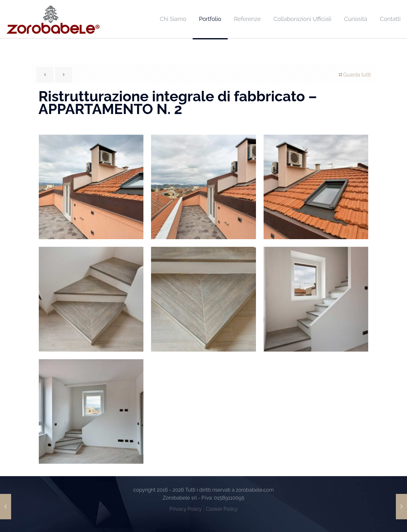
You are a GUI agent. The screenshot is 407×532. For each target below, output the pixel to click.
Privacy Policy (186, 509)
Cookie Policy (222, 509)
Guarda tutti (354, 75)
